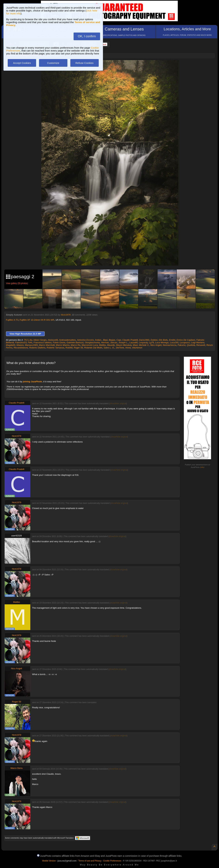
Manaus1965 (31, 345)
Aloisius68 (53, 340)
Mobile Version (49, 861)
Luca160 (174, 342)
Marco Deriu (17, 768)
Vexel (128, 348)
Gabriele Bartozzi (75, 342)
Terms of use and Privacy (90, 861)
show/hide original (118, 404)
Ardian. (98, 340)
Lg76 (152, 342)
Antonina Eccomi (85, 340)
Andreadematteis (67, 340)
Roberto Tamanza (55, 348)
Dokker (154, 340)
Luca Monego (162, 342)
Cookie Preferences (112, 861)
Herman (105, 342)
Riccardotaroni (21, 348)
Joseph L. (123, 342)
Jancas (114, 342)
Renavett (201, 345)
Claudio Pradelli (130, 340)
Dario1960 (144, 340)
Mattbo (102, 345)
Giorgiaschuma (92, 342)
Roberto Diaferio (37, 348)
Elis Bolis (163, 340)
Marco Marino (63, 345)
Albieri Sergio (40, 340)
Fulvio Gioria (59, 342)
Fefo (30, 342)
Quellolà (191, 345)
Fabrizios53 (21, 342)
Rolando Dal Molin (93, 348)
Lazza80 (134, 342)
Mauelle (111, 345)
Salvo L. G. (109, 348)
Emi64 (172, 340)
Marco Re (75, 345)
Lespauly (143, 342)
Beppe (112, 340)
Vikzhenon (137, 348)
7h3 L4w (28, 340)
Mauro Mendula (124, 345)
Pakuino (182, 345)
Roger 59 (78, 348)
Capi (119, 340)
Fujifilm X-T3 (12, 320)
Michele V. (144, 345)
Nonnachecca (170, 345)
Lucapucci (185, 342)
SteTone (120, 348)
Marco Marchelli (47, 345)
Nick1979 (66, 315)
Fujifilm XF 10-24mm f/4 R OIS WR (37, 320)
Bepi (105, 340)
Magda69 (11, 345)
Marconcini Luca (90, 345)
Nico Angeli (156, 345)
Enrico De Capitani (186, 340)
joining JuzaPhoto (33, 382)
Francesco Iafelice (43, 342)
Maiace (20, 345)
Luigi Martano (198, 342)
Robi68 (69, 348)
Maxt (135, 345)
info (202, 467)
